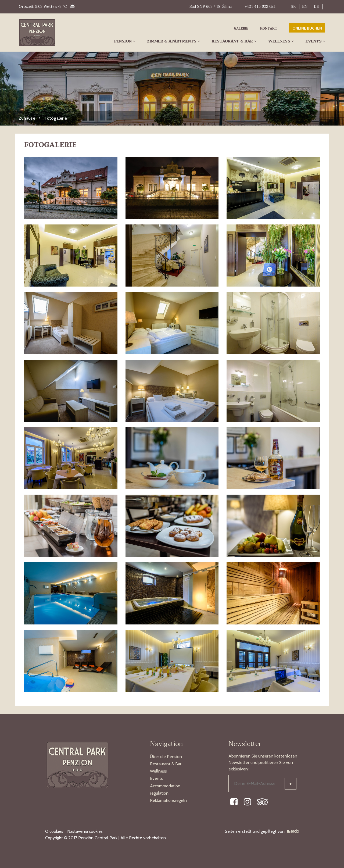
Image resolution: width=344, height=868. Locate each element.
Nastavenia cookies (85, 831)
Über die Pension (166, 757)
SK (293, 7)
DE (316, 7)
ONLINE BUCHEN (307, 28)
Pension (123, 41)
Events (314, 41)
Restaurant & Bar (232, 41)
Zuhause (27, 118)
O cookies (54, 831)
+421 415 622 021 (260, 7)
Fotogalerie (56, 118)
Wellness (279, 41)
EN (305, 7)
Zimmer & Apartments (172, 41)
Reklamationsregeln (168, 800)
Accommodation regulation (165, 790)
